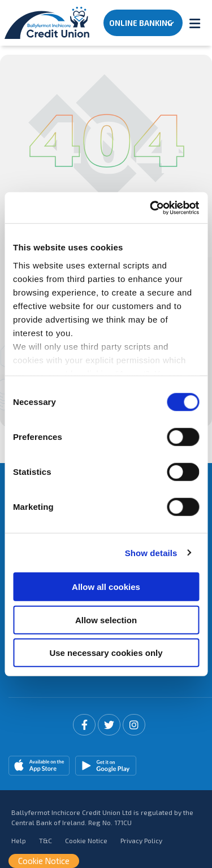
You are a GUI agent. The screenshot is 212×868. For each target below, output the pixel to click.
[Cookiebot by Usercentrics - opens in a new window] (151, 208)
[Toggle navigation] (194, 23)
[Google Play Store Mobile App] (106, 765)
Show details (151, 552)
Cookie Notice (86, 840)
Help (19, 840)
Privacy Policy (141, 840)
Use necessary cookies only (106, 653)
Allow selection (106, 620)
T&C (46, 840)
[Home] (45, 23)
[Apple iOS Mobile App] (39, 765)
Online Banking (141, 23)
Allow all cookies (106, 587)
